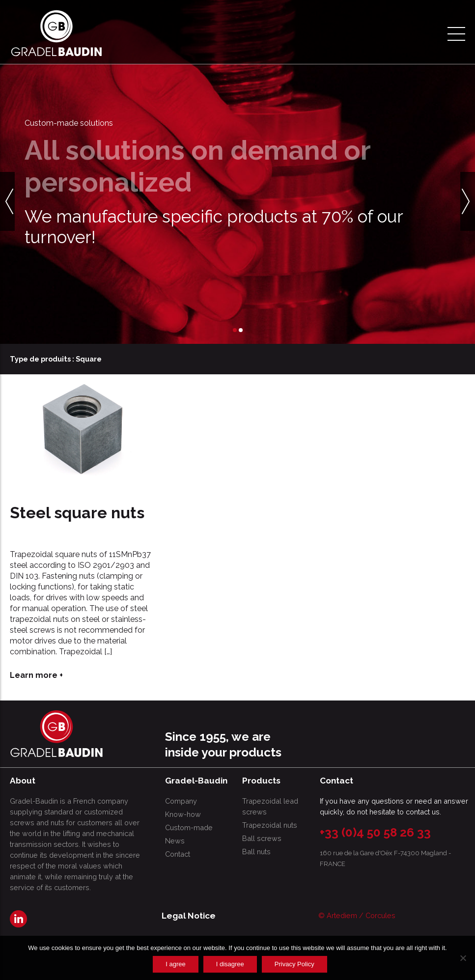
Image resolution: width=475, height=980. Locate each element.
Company (181, 801)
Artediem (342, 915)
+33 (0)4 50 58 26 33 (375, 832)
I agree (175, 964)
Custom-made (189, 827)
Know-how (183, 814)
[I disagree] (463, 958)
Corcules (380, 915)
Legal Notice (189, 916)
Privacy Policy (294, 964)
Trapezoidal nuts (270, 825)
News (175, 841)
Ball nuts (256, 852)
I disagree (230, 964)
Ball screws (262, 838)
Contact (178, 854)
